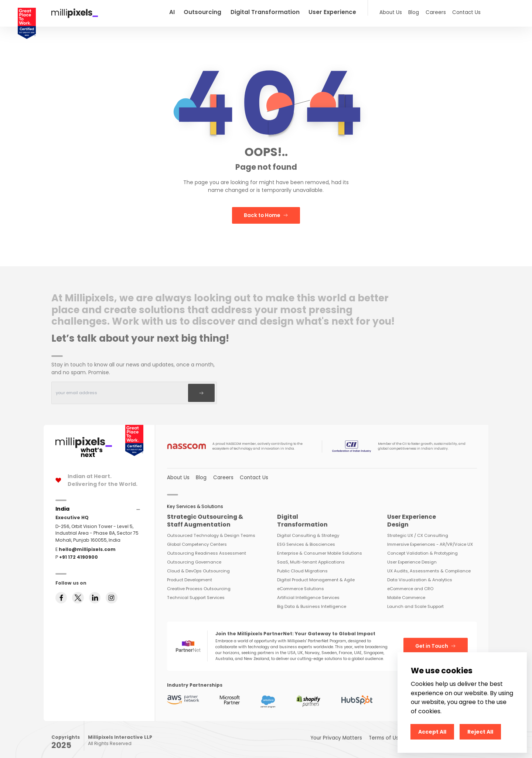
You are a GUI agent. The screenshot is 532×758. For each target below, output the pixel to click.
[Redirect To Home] (75, 13)
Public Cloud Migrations (302, 565)
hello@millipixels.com (87, 544)
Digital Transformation (281, 11)
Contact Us (468, 12)
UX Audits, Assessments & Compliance (429, 565)
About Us (396, 12)
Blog (418, 12)
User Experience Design (412, 556)
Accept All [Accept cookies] (432, 732)
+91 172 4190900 (79, 552)
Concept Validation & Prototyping (422, 548)
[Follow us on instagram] (112, 606)
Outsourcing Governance (194, 556)
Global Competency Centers (197, 539)
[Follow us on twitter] (78, 606)
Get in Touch (437, 641)
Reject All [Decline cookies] (480, 732)
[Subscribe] (203, 389)
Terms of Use (392, 732)
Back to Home (266, 214)
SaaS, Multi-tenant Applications (311, 556)
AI (194, 11)
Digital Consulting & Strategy (308, 530)
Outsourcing (223, 11)
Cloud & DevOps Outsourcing (198, 565)
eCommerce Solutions (301, 583)
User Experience (343, 11)
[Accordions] (62, 504)
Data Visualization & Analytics (420, 574)
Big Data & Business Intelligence (312, 601)
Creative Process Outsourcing (199, 583)
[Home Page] (84, 437)
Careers (439, 12)
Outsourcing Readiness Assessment (207, 548)
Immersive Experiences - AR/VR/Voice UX (430, 539)
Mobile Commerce (406, 592)
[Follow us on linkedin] (95, 606)
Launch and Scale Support (415, 601)
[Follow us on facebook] (61, 606)
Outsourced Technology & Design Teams (211, 530)
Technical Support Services (196, 592)
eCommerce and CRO (410, 583)
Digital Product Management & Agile (316, 574)
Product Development (190, 574)
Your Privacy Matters (347, 732)
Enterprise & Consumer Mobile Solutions (320, 548)
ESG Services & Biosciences (306, 539)
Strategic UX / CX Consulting (418, 530)
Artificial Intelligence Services (308, 592)
